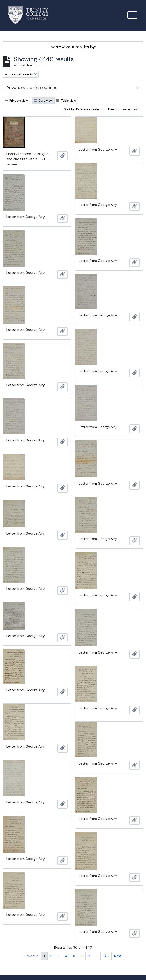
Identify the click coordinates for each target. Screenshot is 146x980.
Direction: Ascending (123, 109)
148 (106, 956)
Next (118, 956)
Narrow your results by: (73, 47)
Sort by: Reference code (82, 109)
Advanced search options (32, 87)
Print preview (16, 101)
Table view (66, 101)
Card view (43, 101)
